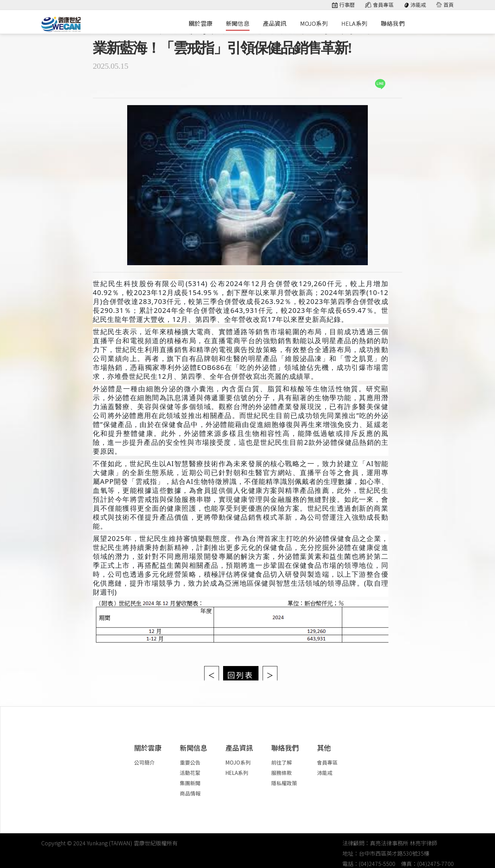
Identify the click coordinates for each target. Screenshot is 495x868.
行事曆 (347, 5)
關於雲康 (201, 23)
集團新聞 (190, 778)
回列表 (241, 668)
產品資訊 (275, 23)
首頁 (449, 5)
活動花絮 (190, 768)
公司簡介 (144, 757)
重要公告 (190, 757)
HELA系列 (354, 23)
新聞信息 (238, 23)
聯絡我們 (393, 23)
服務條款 (282, 768)
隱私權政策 (284, 778)
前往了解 (282, 757)
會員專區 (383, 5)
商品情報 (190, 788)
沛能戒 (418, 5)
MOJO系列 (314, 23)
